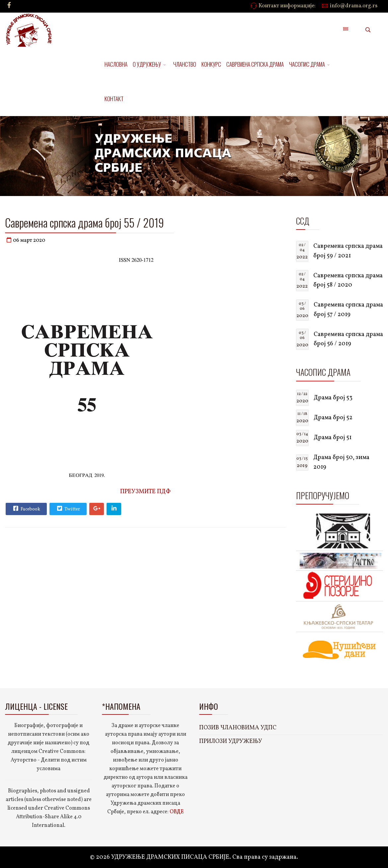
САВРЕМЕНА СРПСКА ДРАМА (255, 64)
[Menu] (346, 30)
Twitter (68, 508)
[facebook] (9, 6)
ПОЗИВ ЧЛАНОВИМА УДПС (238, 728)
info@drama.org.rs (354, 6)
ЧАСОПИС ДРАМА (307, 64)
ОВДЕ (177, 812)
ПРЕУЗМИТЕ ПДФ (145, 492)
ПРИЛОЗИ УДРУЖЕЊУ (231, 741)
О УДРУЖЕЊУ (147, 64)
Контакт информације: (287, 6)
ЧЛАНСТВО (185, 64)
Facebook (26, 508)
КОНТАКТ (114, 99)
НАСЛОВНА (116, 64)
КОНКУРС (211, 64)
